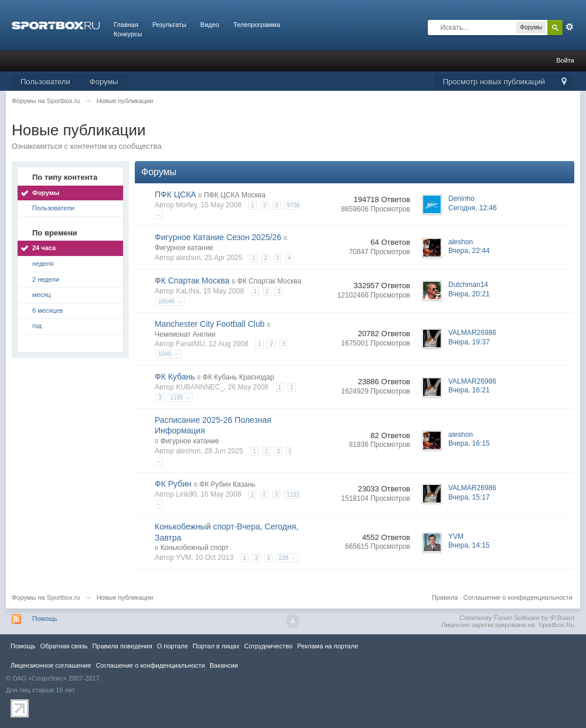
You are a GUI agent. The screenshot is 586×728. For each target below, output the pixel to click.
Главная (126, 25)
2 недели (46, 279)
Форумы (104, 82)
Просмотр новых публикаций (494, 82)
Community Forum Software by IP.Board (517, 618)
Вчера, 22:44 (469, 251)
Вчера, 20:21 (469, 294)
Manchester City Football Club (210, 324)
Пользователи (45, 82)
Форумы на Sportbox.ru (46, 597)
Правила (445, 597)
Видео (210, 25)
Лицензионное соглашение (51, 665)
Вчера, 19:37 (469, 342)
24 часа (44, 248)
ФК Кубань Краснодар (239, 377)
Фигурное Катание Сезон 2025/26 (218, 237)
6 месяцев (47, 310)
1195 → (180, 397)
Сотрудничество (268, 646)
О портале (173, 646)
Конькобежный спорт (195, 548)
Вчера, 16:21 (469, 390)
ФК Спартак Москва (192, 281)
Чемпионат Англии (185, 334)
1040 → (168, 354)
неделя (43, 264)
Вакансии (224, 665)
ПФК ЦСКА (176, 194)
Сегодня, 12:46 (473, 208)
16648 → (170, 301)
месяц (41, 295)
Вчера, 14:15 (469, 545)
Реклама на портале (328, 646)
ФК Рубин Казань (227, 484)
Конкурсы (128, 34)
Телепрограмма (257, 25)
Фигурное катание (184, 248)
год (37, 326)
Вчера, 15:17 (469, 497)
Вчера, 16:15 (469, 443)
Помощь (45, 618)
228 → (287, 558)
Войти (565, 60)
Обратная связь (64, 646)
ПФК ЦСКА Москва (235, 195)
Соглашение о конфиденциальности (518, 597)
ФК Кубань (175, 377)
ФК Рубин (173, 484)
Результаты (169, 25)
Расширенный (570, 27)
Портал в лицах (216, 646)
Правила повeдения (122, 646)
